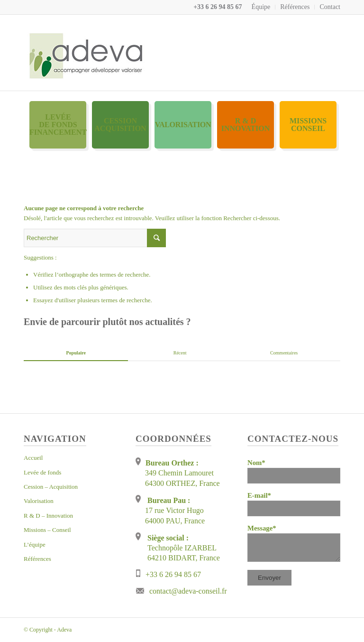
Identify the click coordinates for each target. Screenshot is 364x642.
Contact (330, 7)
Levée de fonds (42, 472)
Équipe (261, 7)
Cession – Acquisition (51, 487)
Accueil (33, 458)
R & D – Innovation (48, 516)
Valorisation (39, 501)
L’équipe (35, 544)
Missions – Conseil (47, 530)
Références (295, 7)
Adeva (64, 630)
